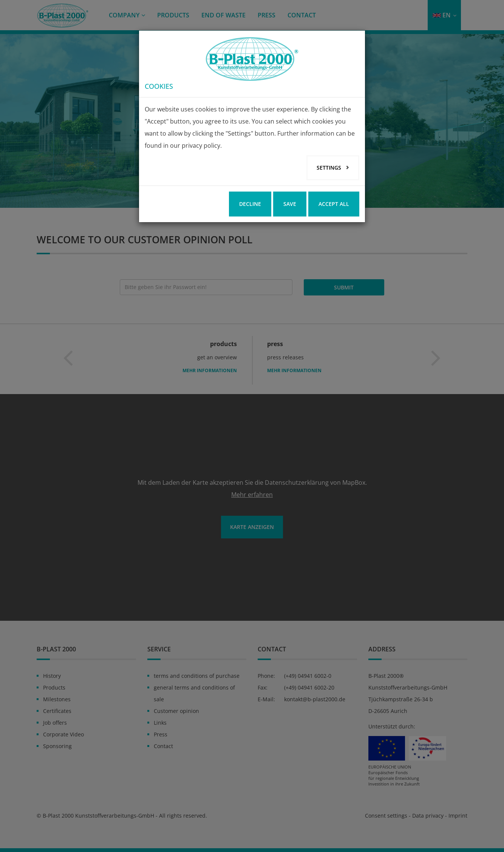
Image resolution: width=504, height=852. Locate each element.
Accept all (334, 204)
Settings (330, 168)
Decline (250, 204)
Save (290, 204)
